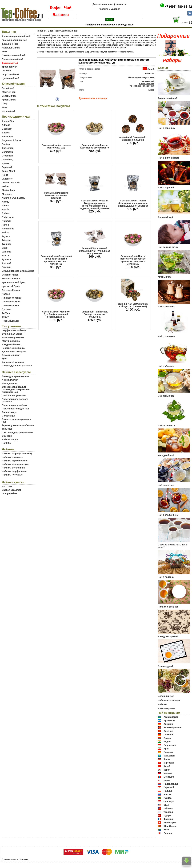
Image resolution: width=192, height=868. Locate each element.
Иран (166, 749)
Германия (169, 735)
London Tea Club (11, 183)
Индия (167, 742)
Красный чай (9, 100)
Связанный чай (69, 31)
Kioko (5, 175)
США (166, 805)
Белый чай (8, 88)
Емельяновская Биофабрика (18, 271)
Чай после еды (166, 485)
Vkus (5, 248)
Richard (6, 213)
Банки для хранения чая (15, 376)
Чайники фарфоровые (14, 471)
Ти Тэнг (6, 313)
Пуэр (5, 104)
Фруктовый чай (11, 74)
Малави (168, 773)
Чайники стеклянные (14, 468)
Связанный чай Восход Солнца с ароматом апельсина (95, 314)
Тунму (5, 317)
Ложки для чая (10, 380)
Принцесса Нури (11, 302)
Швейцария (170, 823)
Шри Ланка (170, 826)
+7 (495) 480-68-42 (178, 7)
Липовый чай (165, 217)
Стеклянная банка (12, 334)
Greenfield (7, 156)
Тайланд (168, 812)
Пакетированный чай (14, 55)
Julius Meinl (8, 171)
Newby (6, 202)
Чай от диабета (166, 426)
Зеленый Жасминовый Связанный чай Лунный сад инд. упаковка (95, 251)
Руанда (168, 798)
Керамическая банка (13, 348)
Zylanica (6, 259)
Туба (4, 359)
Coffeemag (8, 148)
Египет (167, 738)
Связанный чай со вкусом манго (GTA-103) (56, 146)
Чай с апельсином (168, 515)
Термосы (7, 429)
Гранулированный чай (14, 40)
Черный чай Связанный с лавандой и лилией (133, 139)
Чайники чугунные (12, 475)
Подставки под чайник (14, 405)
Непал (167, 780)
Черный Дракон (11, 321)
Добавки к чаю (10, 44)
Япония (168, 833)
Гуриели (6, 267)
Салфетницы (9, 412)
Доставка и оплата (103, 4)
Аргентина (169, 720)
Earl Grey (7, 486)
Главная (42, 31)
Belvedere (7, 136)
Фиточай (7, 71)
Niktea (5, 206)
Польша (168, 791)
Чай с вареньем (167, 128)
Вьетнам (168, 731)
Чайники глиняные (12, 457)
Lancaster (7, 179)
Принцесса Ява (10, 305)
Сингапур (169, 801)
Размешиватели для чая (15, 409)
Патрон (6, 294)
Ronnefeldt (8, 229)
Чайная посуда (10, 439)
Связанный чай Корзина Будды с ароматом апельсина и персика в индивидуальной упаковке (95, 204)
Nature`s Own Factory (14, 198)
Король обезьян (11, 279)
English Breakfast (11, 490)
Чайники (7, 443)
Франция (168, 819)
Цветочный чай (10, 78)
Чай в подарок (166, 577)
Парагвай (169, 787)
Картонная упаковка (13, 337)
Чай (68, 8)
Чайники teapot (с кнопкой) (17, 454)
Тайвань (168, 808)
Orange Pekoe (9, 493)
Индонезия (170, 745)
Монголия (169, 777)
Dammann (7, 152)
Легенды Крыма (11, 290)
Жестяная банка (11, 341)
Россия (168, 794)
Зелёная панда (10, 275)
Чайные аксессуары (169, 700)
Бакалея (61, 15)
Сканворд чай (166, 666)
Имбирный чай (166, 396)
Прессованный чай (12, 59)
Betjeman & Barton (12, 140)
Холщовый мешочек (13, 362)
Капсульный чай (11, 48)
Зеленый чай (9, 96)
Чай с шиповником (168, 158)
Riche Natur (8, 217)
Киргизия (169, 763)
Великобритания (173, 728)
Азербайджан (171, 717)
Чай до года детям (168, 247)
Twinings (7, 244)
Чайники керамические (15, 461)
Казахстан (169, 756)
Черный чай (9, 111)
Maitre (5, 186)
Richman (7, 221)
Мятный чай (165, 277)
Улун (5, 107)
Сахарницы (8, 416)
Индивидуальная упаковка (17, 366)
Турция (168, 816)
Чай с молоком (166, 307)
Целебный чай (166, 696)
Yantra (5, 256)
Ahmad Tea (8, 121)
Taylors (6, 236)
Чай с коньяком (167, 336)
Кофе (55, 8)
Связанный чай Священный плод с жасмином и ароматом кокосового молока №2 (56, 260)
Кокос (151, 90)
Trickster (7, 240)
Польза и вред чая (168, 607)
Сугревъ (7, 309)
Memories (7, 194)
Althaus (6, 125)
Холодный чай (166, 455)
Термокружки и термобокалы (18, 425)
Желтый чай (9, 92)
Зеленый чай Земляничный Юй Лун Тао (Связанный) (133, 305)
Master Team (9, 190)
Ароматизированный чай (16, 36)
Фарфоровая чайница (14, 330)
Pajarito (6, 209)
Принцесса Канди (12, 298)
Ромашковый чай (168, 98)
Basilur (6, 133)
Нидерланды (171, 784)
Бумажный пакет (11, 355)
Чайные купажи (167, 708)
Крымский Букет (11, 286)
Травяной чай (10, 67)
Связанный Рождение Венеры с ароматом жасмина (56, 195)
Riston (5, 225)
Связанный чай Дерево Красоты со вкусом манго (95, 146)
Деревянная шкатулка (14, 352)
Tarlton (6, 232)
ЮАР (166, 830)
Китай (151, 69)
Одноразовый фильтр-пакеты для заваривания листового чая (16, 389)
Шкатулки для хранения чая (18, 432)
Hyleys (6, 163)
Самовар (7, 436)
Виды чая (53, 31)
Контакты (121, 4)
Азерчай (6, 263)
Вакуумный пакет (12, 344)
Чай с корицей (166, 188)
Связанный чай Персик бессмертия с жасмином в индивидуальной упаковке (133, 203)
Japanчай (7, 167)
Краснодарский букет (14, 282)
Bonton (6, 144)
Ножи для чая (10, 383)
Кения (167, 759)
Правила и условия (110, 9)
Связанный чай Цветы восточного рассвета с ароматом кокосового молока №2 (133, 260)
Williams (6, 252)
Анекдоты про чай (168, 636)
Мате (5, 52)
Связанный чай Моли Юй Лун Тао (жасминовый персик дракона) (56, 314)
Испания (168, 752)
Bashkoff (7, 129)
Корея (167, 770)
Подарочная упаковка (14, 396)
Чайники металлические (15, 464)
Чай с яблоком (166, 366)
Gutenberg (8, 160)
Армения (168, 724)
